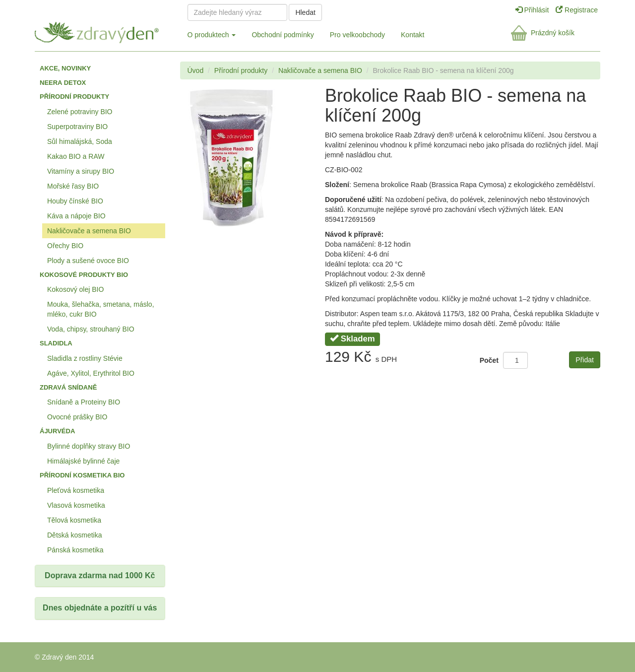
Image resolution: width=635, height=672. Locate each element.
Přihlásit (533, 10)
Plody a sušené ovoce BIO (88, 261)
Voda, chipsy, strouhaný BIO (91, 329)
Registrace (577, 10)
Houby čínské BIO (75, 201)
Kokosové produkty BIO (84, 275)
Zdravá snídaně (68, 387)
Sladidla (56, 343)
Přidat (585, 360)
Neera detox (63, 83)
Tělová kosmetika (74, 520)
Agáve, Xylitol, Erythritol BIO (91, 373)
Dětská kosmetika (74, 535)
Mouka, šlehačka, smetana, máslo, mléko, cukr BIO (101, 309)
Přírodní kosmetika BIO (82, 475)
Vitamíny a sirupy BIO (81, 171)
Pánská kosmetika (75, 550)
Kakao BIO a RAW (76, 156)
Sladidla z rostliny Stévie (85, 358)
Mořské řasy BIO (73, 186)
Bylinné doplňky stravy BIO (89, 446)
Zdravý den (103, 31)
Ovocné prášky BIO (77, 417)
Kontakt (413, 35)
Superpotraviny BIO (77, 127)
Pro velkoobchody (357, 35)
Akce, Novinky (65, 68)
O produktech (212, 35)
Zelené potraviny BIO (80, 112)
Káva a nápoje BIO (76, 216)
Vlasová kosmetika (76, 505)
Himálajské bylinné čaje (83, 461)
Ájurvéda (57, 431)
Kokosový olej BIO (75, 289)
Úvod (196, 70)
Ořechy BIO (65, 246)
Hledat (305, 12)
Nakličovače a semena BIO (89, 231)
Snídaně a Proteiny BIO (84, 402)
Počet (489, 360)
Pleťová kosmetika (76, 490)
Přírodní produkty (74, 97)
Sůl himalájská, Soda (80, 141)
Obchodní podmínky (283, 35)
